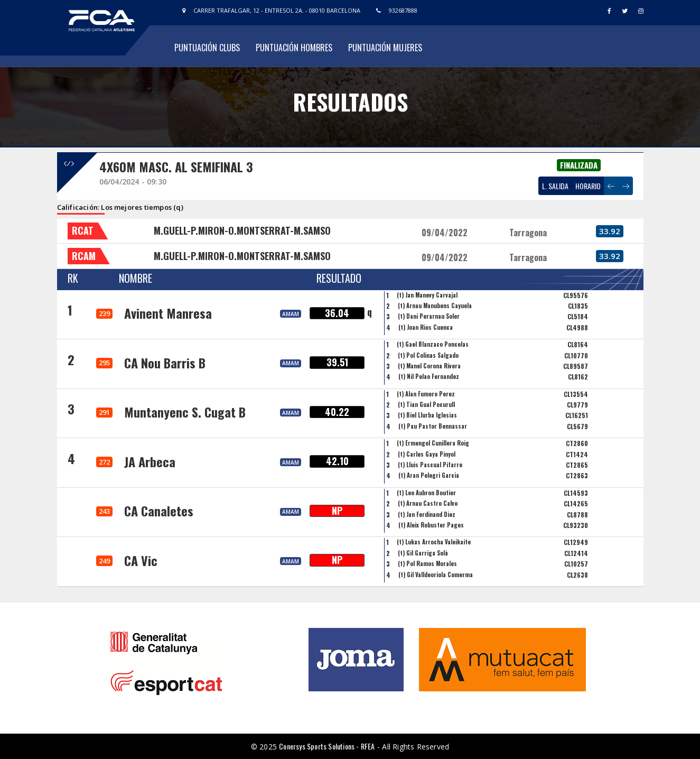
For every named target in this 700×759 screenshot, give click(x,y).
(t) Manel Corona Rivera (429, 366)
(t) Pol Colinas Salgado (428, 355)
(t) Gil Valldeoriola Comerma (436, 575)
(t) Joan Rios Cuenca (426, 327)
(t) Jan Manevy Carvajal (427, 295)
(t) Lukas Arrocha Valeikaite (434, 542)
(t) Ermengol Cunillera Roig (433, 443)
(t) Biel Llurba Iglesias (427, 415)
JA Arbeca (150, 461)
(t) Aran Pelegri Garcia (429, 475)
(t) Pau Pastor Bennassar (433, 426)
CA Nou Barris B (165, 363)
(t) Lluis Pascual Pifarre (430, 465)
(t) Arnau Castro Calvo (428, 503)
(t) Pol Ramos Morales (427, 563)
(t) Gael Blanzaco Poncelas (433, 344)
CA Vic (141, 560)
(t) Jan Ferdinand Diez (427, 514)
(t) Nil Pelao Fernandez (429, 376)
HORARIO (588, 186)
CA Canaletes (159, 511)
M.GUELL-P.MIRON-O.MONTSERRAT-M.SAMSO (242, 230)
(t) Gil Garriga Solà (423, 553)
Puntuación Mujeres (385, 48)
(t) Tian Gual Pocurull (426, 404)
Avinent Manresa (168, 313)
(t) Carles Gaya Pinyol (427, 454)
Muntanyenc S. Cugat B (185, 412)
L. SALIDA (555, 186)
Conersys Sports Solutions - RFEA (327, 746)
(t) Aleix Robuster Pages (431, 525)
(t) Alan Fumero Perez (426, 394)
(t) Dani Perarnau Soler (429, 316)
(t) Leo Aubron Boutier (426, 493)
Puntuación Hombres (294, 48)
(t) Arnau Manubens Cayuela (435, 306)
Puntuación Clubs (207, 48)
